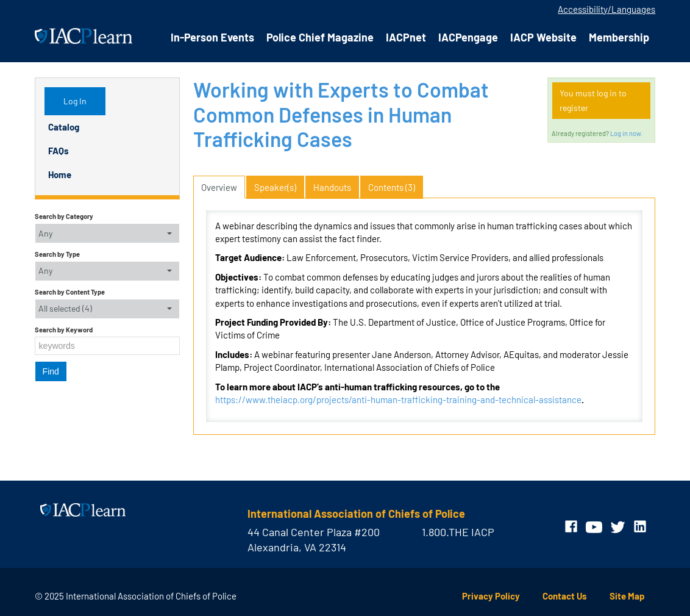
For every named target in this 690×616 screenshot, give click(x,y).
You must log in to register (593, 100)
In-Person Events (212, 37)
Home (60, 174)
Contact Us (565, 596)
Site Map (627, 596)
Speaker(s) (275, 187)
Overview (219, 187)
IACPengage (468, 37)
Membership (619, 37)
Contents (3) (392, 187)
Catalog (64, 127)
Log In (75, 101)
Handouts (332, 187)
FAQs (59, 151)
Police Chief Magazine (320, 37)
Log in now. (627, 133)
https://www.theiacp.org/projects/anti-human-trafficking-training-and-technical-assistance (398, 399)
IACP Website (543, 37)
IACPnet (406, 37)
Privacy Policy (491, 596)
